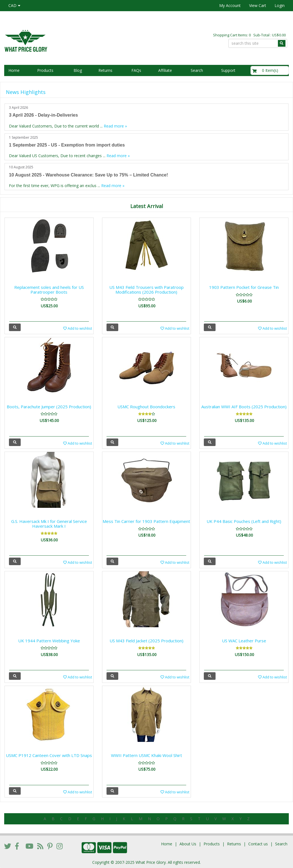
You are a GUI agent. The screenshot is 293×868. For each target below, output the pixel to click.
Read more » (115, 126)
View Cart (258, 5)
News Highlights (26, 92)
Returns (105, 70)
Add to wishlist (78, 328)
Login (280, 5)
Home (14, 70)
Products (45, 70)
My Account (230, 5)
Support (228, 70)
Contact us (258, 844)
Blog (78, 70)
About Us (188, 844)
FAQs (136, 70)
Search (197, 70)
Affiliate (165, 70)
